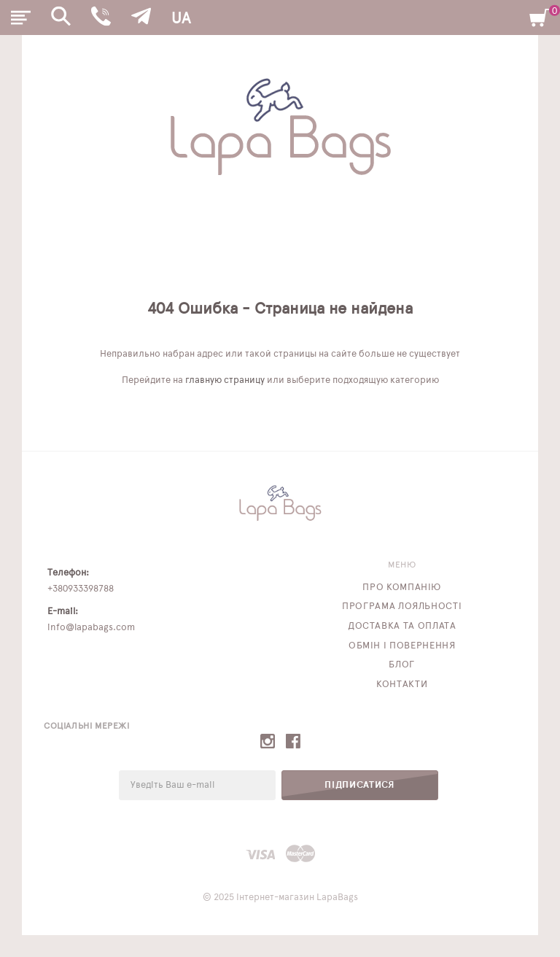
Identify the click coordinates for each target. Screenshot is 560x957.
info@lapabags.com (91, 628)
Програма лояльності (402, 607)
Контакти (402, 685)
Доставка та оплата (402, 626)
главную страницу (225, 380)
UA (181, 19)
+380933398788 (81, 589)
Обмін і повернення (402, 646)
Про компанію (402, 588)
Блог (402, 665)
